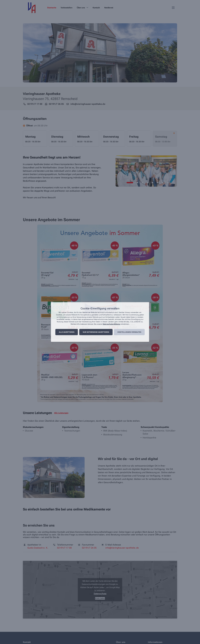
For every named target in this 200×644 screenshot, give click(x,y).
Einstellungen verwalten (129, 332)
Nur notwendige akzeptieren (96, 332)
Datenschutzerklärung (111, 324)
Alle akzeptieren (67, 332)
